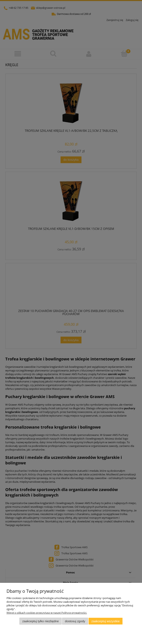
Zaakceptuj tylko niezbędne (41, 621)
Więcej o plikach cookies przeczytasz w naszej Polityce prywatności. (47, 613)
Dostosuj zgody (75, 621)
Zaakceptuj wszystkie (106, 621)
